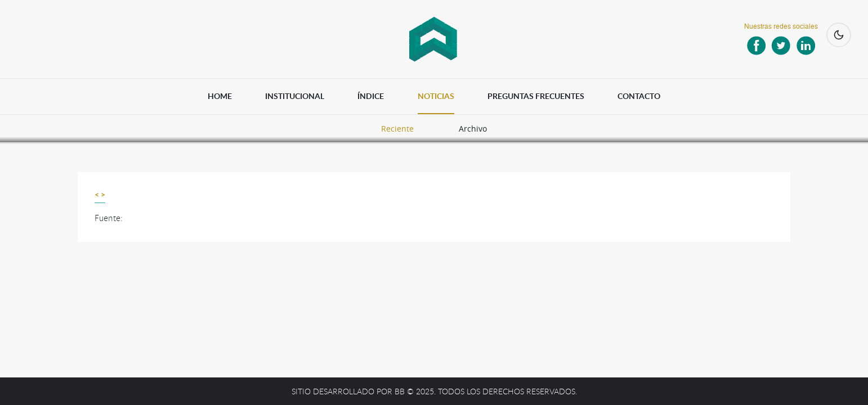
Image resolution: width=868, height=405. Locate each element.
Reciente (397, 129)
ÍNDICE (371, 96)
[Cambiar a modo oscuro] (839, 35)
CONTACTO (639, 96)
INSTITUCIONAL (295, 96)
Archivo (473, 129)
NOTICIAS (436, 96)
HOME (220, 96)
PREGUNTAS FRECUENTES (536, 96)
